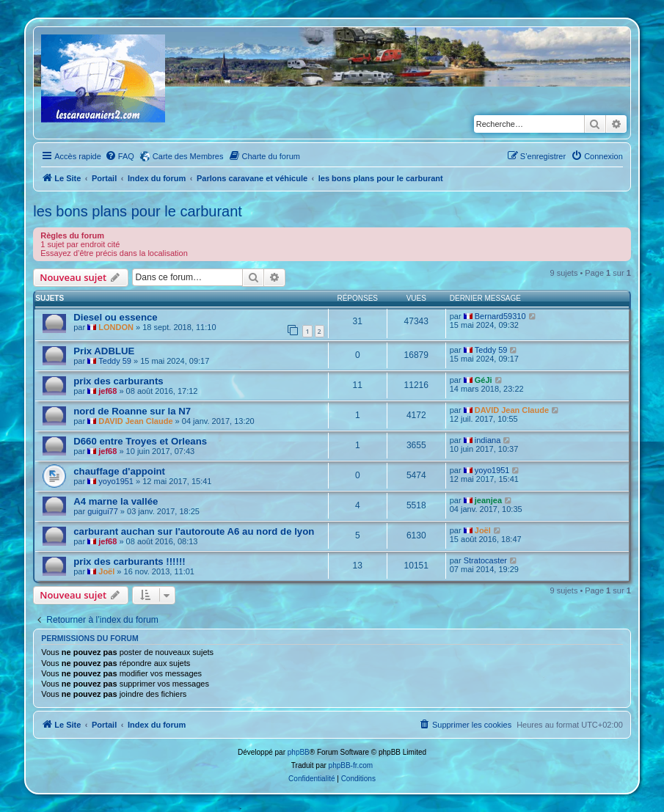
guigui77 (103, 511)
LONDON (116, 327)
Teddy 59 (115, 361)
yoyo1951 (116, 481)
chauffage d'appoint (119, 471)
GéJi (484, 380)
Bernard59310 (500, 316)
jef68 (107, 391)
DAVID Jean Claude (135, 421)
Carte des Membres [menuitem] (188, 156)
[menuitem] (120, 156)
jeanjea (488, 500)
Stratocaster (485, 560)
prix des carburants (118, 381)
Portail (104, 178)
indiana (488, 440)
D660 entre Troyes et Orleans (140, 441)
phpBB (299, 752)
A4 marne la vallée (116, 501)
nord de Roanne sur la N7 (132, 411)
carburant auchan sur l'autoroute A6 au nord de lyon (194, 531)
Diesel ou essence (115, 317)
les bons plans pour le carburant (138, 211)
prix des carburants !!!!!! (129, 562)
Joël (483, 530)
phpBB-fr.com (351, 765)
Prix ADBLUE (104, 351)
